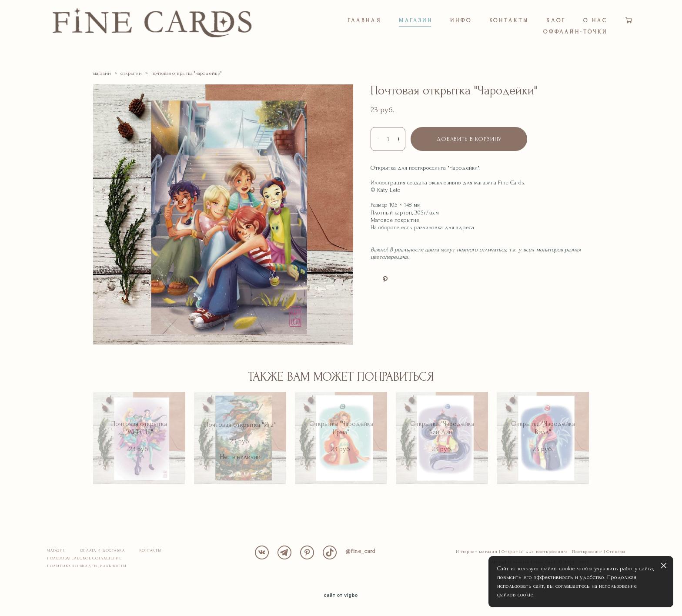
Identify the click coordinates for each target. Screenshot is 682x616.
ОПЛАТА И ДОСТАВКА (102, 551)
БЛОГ (556, 20)
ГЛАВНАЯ (364, 20)
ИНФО (461, 20)
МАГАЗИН (416, 20)
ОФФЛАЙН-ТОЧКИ (575, 32)
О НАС (595, 20)
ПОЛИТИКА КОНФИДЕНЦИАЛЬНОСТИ (87, 566)
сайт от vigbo (341, 596)
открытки (131, 74)
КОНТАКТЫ (509, 20)
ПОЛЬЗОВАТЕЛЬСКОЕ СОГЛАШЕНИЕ (84, 559)
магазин (102, 74)
